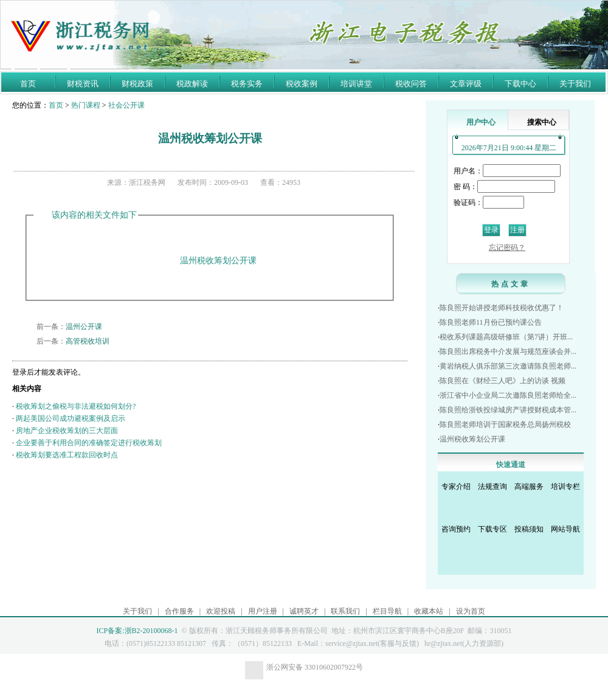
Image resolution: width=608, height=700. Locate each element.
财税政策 (137, 84)
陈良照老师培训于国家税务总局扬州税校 (505, 425)
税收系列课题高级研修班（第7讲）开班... (506, 337)
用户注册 (263, 611)
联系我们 (345, 611)
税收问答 (411, 84)
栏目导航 (387, 611)
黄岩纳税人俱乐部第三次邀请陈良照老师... (508, 366)
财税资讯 (83, 84)
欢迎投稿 (221, 611)
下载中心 (520, 84)
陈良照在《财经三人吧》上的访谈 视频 (503, 381)
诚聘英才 (304, 611)
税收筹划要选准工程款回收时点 (67, 455)
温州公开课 (84, 327)
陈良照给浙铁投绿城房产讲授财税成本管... (508, 410)
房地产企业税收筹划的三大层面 (67, 431)
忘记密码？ (507, 248)
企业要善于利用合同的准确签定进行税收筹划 (89, 443)
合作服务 (179, 611)
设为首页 (471, 611)
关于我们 (575, 84)
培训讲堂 (356, 84)
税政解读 (192, 84)
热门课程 (86, 105)
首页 (28, 84)
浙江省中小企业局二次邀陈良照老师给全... (508, 395)
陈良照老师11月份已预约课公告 (491, 322)
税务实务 (247, 84)
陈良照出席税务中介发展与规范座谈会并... (508, 352)
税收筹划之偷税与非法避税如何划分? (76, 406)
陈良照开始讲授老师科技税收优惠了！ (502, 308)
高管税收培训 (88, 341)
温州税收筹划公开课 (472, 439)
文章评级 (466, 84)
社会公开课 (126, 105)
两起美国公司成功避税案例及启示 (71, 418)
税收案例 (302, 84)
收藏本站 (429, 611)
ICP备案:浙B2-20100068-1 (137, 631)
